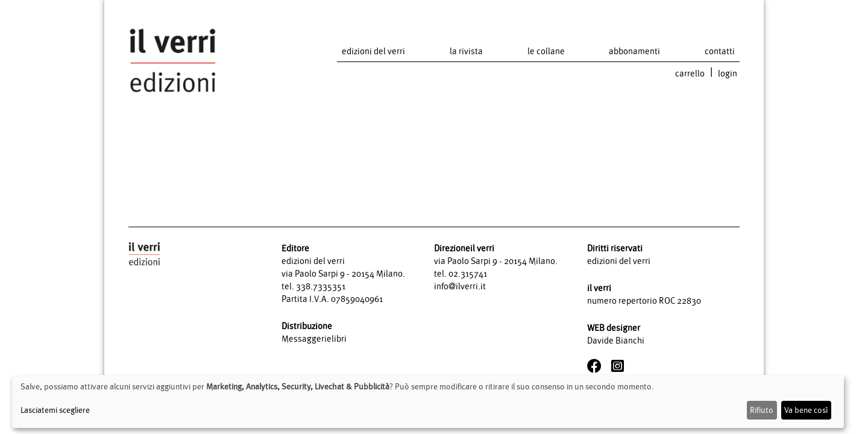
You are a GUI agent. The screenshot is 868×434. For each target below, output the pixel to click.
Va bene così (806, 410)
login (728, 74)
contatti (720, 51)
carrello (690, 74)
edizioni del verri (373, 51)
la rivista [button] (466, 51)
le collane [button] (546, 51)
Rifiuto (762, 410)
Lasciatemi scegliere (55, 410)
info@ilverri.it (460, 286)
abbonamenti (634, 51)
